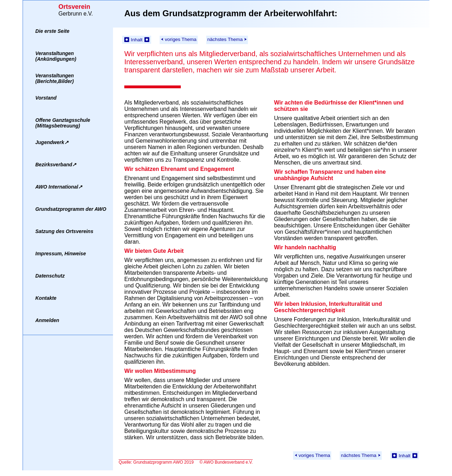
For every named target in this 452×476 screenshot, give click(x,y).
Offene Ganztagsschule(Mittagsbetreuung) (63, 123)
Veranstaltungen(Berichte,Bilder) (55, 78)
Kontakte (46, 298)
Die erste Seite (52, 31)
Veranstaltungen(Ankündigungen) (56, 56)
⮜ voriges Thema (179, 39)
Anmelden (47, 320)
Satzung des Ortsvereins (64, 231)
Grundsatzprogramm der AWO (71, 209)
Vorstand (46, 98)
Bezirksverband (56, 165)
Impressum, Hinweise (61, 254)
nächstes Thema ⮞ (227, 39)
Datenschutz (50, 276)
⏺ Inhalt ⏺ (137, 40)
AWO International (59, 187)
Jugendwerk (52, 142)
